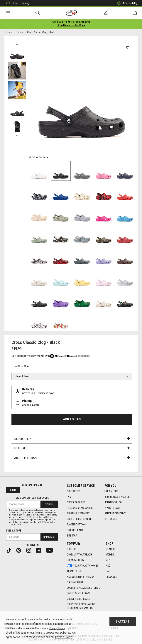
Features (72, 449)
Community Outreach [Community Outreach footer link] (79, 555)
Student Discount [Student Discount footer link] (115, 513)
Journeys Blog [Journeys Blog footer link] (113, 502)
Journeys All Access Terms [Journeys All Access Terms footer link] (83, 588)
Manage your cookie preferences (25, 624)
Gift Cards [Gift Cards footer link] (111, 519)
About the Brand (72, 458)
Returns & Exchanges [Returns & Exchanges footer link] (80, 508)
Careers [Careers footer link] (72, 549)
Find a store (14, 531)
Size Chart (21, 367)
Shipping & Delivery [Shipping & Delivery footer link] (78, 513)
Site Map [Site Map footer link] (72, 536)
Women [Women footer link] (110, 555)
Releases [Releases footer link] (111, 577)
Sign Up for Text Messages (32, 498)
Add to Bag (72, 420)
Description (72, 439)
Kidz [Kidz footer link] (108, 566)
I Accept (123, 622)
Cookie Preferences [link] (79, 599)
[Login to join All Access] (71, 22)
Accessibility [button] (126, 3)
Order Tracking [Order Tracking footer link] (76, 502)
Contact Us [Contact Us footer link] (74, 491)
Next (17, 135)
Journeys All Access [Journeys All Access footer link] (117, 497)
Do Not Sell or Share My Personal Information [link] (81, 606)
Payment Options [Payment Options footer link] (77, 525)
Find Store (49, 537)
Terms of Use (36, 517)
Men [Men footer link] (108, 560)
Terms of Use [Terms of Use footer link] (75, 571)
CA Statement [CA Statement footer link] (75, 582)
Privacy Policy (57, 628)
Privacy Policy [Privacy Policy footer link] (76, 560)
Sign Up (13, 490)
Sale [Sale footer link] (109, 571)
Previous (17, 44)
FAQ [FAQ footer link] (69, 497)
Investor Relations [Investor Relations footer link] (78, 593)
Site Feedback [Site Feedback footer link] (75, 530)
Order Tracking (17, 3)
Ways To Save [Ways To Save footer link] (112, 508)
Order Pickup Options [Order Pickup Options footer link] (80, 519)
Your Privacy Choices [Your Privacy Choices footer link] (83, 566)
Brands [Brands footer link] (110, 549)
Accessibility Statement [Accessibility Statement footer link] (81, 577)
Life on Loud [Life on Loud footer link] (111, 491)
